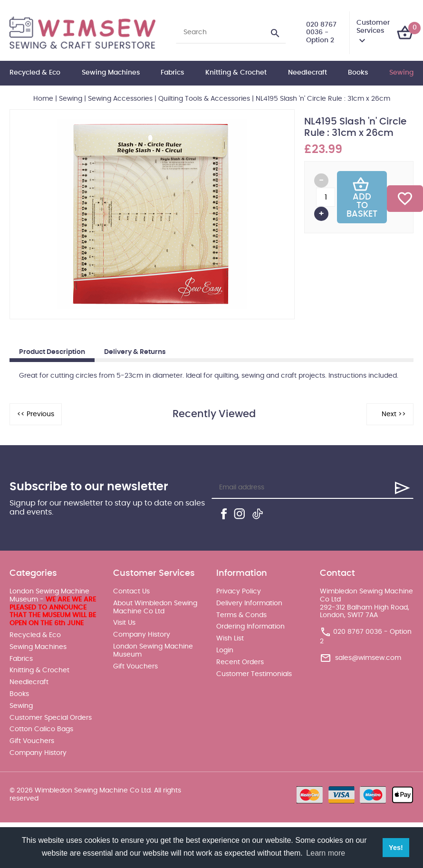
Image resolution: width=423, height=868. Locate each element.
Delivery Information (249, 603)
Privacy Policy (239, 591)
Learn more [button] (326, 853)
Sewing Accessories (120, 99)
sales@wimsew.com (368, 658)
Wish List (230, 639)
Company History (38, 753)
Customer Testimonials (254, 674)
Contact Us (131, 591)
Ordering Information (250, 627)
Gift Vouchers (32, 741)
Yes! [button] (396, 848)
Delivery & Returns (135, 352)
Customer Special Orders (51, 718)
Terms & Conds (241, 615)
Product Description (52, 352)
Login (225, 650)
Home (43, 99)
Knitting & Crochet (236, 73)
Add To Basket (362, 197)
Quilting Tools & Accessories (204, 99)
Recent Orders (240, 662)
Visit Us (124, 623)
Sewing (401, 73)
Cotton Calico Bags (41, 729)
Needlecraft (308, 73)
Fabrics (172, 73)
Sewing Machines (111, 73)
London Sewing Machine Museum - (53, 607)
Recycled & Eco (35, 73)
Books (358, 73)
